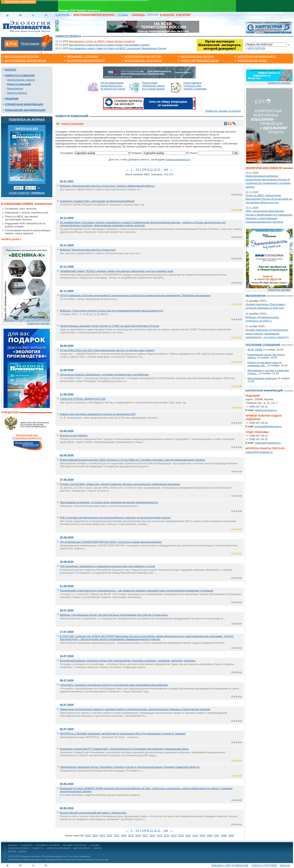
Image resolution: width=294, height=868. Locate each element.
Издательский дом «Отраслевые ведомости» (44, 856)
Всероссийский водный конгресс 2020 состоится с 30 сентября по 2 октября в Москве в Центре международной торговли (133, 460)
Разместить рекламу (38, 323)
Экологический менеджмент (257, 57)
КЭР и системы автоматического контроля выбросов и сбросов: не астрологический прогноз (115, 518)
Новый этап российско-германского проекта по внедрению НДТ (98, 414)
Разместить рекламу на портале (223, 111)
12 (155, 169)
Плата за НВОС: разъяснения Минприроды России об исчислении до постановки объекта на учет (269, 199)
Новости (38, 848)
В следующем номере (17, 204)
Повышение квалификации (25, 110)
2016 (152, 835)
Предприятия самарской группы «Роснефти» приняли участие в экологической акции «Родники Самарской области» (130, 767)
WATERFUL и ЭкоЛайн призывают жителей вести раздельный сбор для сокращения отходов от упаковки (123, 734)
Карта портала (256, 48)
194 (166, 169)
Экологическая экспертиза (143, 57)
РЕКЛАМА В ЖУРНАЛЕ (47, 845)
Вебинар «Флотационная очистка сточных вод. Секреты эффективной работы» (107, 186)
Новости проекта (68, 36)
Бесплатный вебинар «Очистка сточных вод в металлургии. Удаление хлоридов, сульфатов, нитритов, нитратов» (128, 661)
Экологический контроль (22, 57)
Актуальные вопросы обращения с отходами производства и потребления (104, 375)
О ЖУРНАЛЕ (63, 15)
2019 (131, 835)
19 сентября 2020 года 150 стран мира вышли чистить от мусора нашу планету (107, 350)
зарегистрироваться (178, 160)
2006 (224, 835)
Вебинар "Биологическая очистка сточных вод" (88, 250)
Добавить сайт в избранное (230, 865)
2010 (195, 835)
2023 (102, 835)
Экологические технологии (143, 61)
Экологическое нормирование (26, 61)
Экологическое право (252, 61)
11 (152, 169)
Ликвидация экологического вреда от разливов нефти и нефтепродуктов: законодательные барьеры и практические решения (135, 709)
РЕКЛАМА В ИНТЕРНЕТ (75, 845)
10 (148, 169)
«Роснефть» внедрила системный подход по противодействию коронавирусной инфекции (114, 685)
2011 (188, 835)
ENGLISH (285, 865)
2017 (145, 835)
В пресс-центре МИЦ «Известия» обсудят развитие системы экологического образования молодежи (120, 484)
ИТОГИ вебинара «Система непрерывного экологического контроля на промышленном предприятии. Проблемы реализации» (135, 295)
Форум (12, 851)
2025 (88, 835)
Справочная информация (24, 104)
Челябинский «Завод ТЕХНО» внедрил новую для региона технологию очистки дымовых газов (117, 271)
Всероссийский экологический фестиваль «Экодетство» (93, 813)
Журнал (11, 70)
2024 (95, 835)
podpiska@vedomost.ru (268, 426)
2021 (117, 835)
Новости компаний (19, 84)
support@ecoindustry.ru (259, 452)
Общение (12, 99)
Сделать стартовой (264, 865)
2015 (160, 835)
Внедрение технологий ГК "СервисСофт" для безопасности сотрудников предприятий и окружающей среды (124, 749)
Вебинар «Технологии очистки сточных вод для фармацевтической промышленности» (112, 311)
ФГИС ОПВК (255, 350)
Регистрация (30, 44)
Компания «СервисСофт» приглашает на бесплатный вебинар (97, 201)
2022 (110, 835)
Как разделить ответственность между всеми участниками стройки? (110, 45)
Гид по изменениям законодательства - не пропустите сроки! (113, 86)
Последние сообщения (263, 345)
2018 (138, 835)
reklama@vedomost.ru (268, 443)
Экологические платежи (197, 57)
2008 (210, 835)
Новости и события (20, 75)
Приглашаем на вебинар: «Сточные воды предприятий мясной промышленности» (109, 502)
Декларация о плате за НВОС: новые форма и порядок (102, 41)
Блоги (23, 851)
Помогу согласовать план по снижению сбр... (265, 364)
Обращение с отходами (83, 57)
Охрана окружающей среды (200, 61)
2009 (202, 835)
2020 (124, 835)
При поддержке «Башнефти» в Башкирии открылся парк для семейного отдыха (107, 566)
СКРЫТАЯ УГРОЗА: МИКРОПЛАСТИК (83, 399)
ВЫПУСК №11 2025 (27, 129)
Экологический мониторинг (86, 61)
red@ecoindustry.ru (266, 410)
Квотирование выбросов (262, 378)
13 (159, 169)
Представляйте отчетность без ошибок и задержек (195, 86)
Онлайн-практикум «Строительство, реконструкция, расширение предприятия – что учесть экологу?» (267, 333)
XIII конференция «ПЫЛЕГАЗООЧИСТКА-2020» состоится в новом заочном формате (111, 542)
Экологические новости (21, 80)
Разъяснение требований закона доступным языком (153, 86)
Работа (97, 848)
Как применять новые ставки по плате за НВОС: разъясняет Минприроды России (118, 48)
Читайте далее (10, 239)
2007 (217, 835)
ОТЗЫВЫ (123, 15)
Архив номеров (19, 193)
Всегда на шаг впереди (74, 435)
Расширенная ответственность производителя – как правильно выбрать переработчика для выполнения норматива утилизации (137, 591)
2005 (231, 835)
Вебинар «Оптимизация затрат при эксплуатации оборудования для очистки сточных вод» (114, 615)
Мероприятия (15, 89)
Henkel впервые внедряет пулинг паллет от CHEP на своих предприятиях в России (110, 326)
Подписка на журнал (27, 119)
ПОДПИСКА (27, 845)
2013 (174, 835)
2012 (181, 835)
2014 (167, 835)
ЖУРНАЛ (13, 845)
